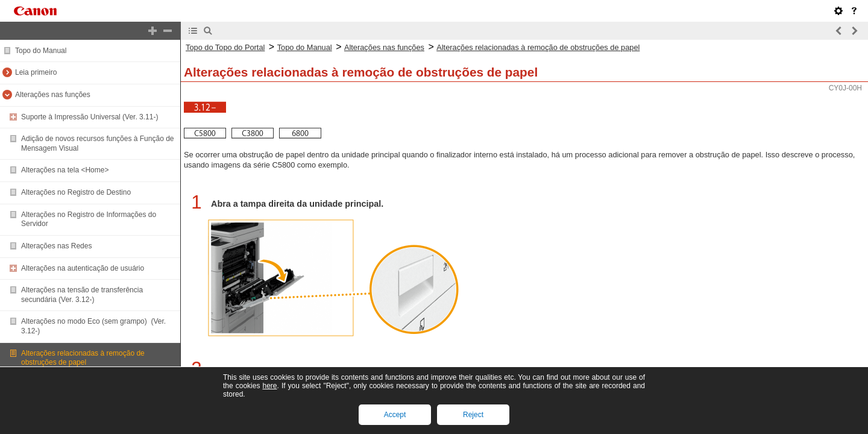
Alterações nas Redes (56, 246)
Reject (473, 415)
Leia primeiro (36, 72)
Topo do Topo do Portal (225, 47)
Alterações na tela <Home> (65, 170)
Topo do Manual (41, 51)
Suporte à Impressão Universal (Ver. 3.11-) (90, 117)
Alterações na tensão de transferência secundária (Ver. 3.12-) (82, 295)
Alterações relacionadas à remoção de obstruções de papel (83, 358)
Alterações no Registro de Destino (76, 192)
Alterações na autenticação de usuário (83, 268)
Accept (395, 415)
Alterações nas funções (53, 95)
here (269, 386)
